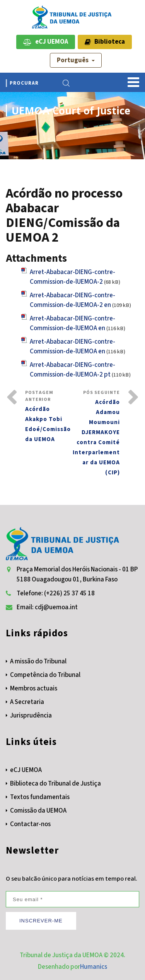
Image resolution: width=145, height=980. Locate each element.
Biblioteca (105, 42)
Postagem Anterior (49, 417)
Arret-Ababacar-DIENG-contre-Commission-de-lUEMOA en (72, 323)
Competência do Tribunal (45, 675)
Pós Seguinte (96, 434)
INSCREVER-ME (41, 921)
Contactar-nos (30, 824)
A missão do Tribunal (38, 661)
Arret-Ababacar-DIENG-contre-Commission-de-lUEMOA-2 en (72, 300)
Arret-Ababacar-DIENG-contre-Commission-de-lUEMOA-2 (72, 277)
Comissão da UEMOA (38, 811)
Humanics (94, 967)
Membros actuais (34, 689)
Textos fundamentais (40, 797)
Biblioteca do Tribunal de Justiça (55, 784)
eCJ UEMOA (46, 42)
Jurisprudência (31, 716)
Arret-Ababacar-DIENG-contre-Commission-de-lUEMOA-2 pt (72, 370)
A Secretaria (27, 702)
